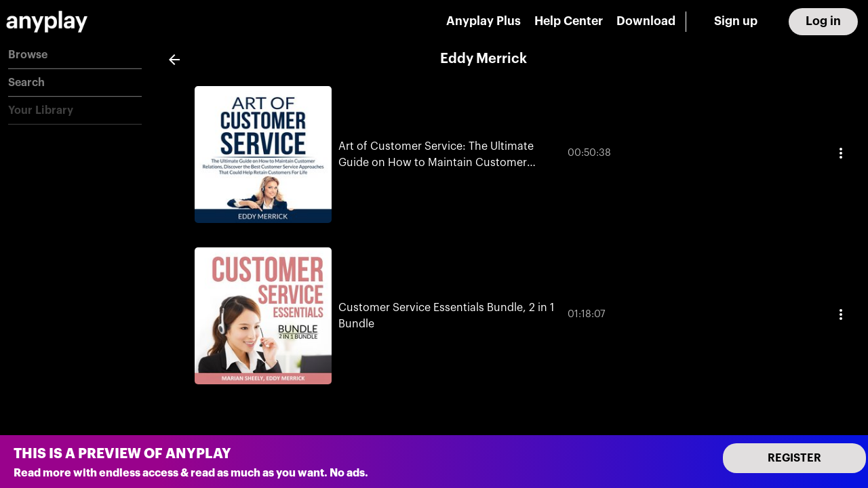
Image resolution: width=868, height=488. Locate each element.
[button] (75, 55)
